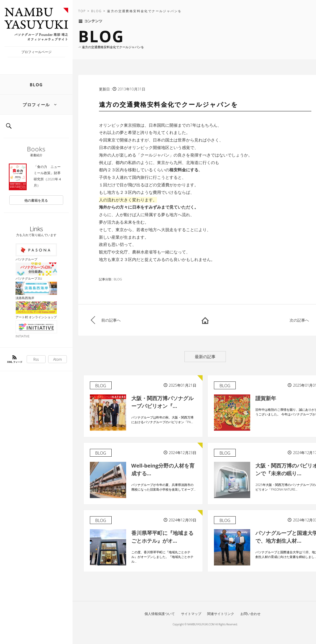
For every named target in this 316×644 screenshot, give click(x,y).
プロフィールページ (36, 52)
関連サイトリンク (221, 614)
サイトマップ (191, 614)
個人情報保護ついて (160, 614)
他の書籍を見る (36, 200)
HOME (205, 320)
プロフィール (36, 105)
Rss (36, 359)
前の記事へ (111, 320)
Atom (58, 359)
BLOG (36, 85)
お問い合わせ (250, 614)
